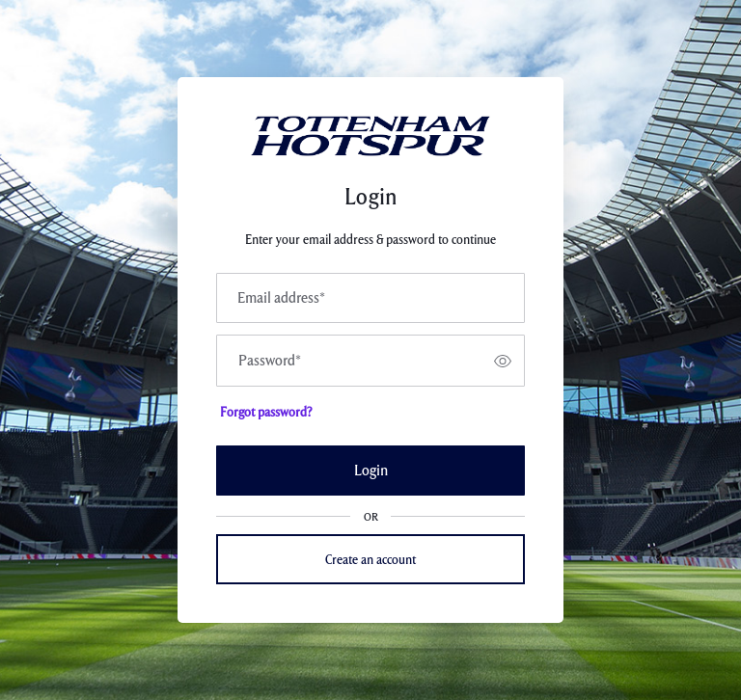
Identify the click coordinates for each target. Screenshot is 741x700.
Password (270, 361)
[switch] (503, 361)
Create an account (370, 559)
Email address (281, 298)
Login (371, 470)
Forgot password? (266, 412)
